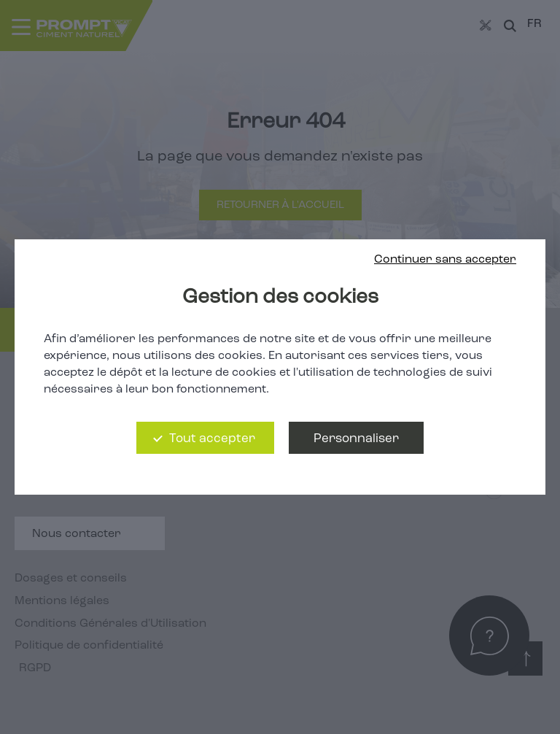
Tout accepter (212, 439)
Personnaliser (356, 439)
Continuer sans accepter (445, 260)
